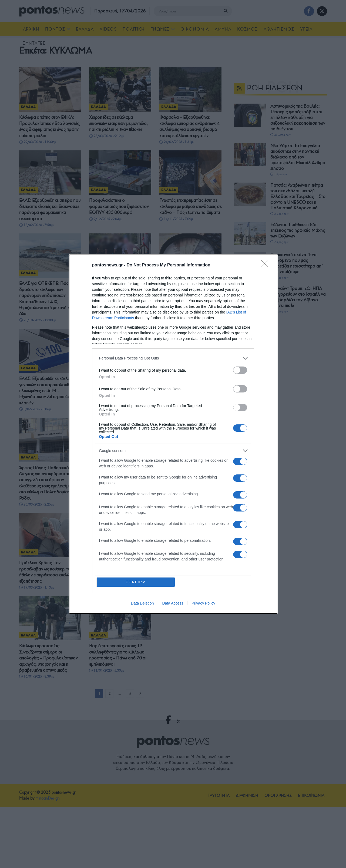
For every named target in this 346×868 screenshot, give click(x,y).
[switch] (240, 370)
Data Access (173, 603)
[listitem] (173, 358)
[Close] (267, 265)
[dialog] (173, 434)
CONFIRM (136, 582)
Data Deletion (142, 603)
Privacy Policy (203, 603)
